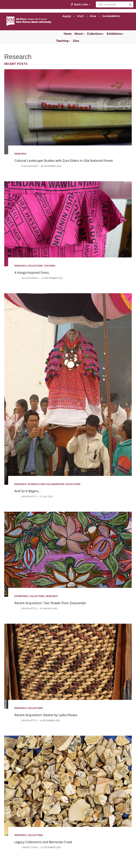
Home (68, 34)
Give (93, 16)
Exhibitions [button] (115, 34)
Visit (80, 16)
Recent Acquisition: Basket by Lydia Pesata (46, 715)
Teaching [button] (63, 41)
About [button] (79, 34)
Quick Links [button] (80, 4)
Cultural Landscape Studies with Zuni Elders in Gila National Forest (64, 161)
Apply (67, 16)
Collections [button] (95, 34)
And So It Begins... (28, 491)
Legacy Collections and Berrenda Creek (43, 842)
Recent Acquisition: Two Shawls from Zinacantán (50, 603)
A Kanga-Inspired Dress (32, 273)
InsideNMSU (111, 16)
